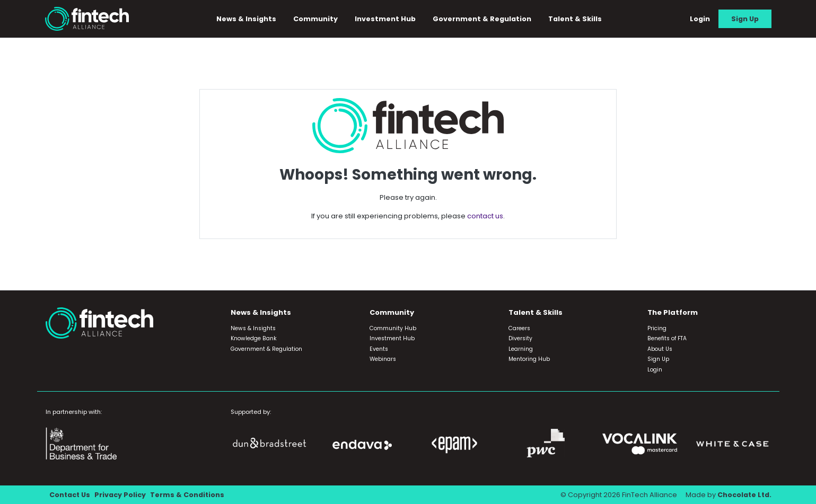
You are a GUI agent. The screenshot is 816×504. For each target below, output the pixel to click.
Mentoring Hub (529, 359)
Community (316, 19)
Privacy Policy (121, 495)
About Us (660, 349)
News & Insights (247, 19)
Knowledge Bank (254, 338)
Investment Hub (386, 19)
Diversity (520, 338)
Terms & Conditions (188, 495)
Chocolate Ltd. (744, 495)
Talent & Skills (576, 19)
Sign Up (745, 19)
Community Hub (393, 328)
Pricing (657, 328)
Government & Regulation (482, 19)
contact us (485, 216)
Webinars (383, 359)
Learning (521, 349)
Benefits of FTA (667, 338)
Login (700, 19)
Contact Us (70, 495)
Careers (519, 328)
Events (379, 349)
